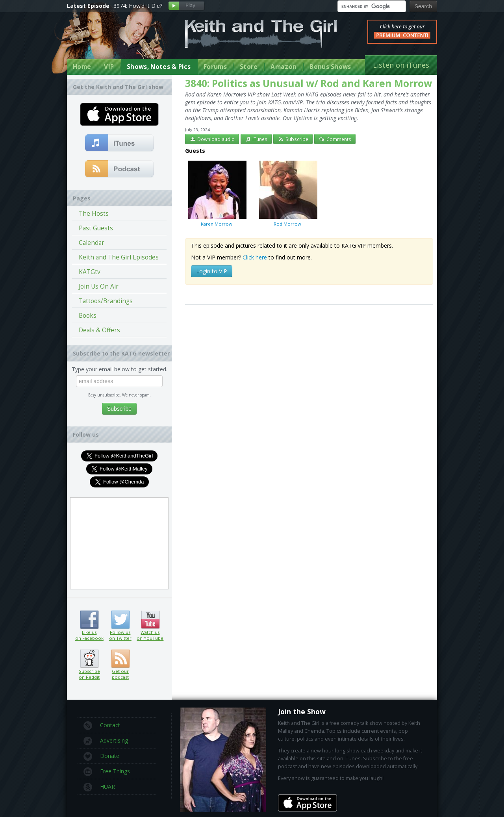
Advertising (106, 741)
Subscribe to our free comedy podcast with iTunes (120, 143)
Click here (255, 257)
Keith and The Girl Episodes (119, 257)
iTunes (256, 139)
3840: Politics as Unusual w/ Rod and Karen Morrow (309, 83)
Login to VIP (212, 271)
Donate (101, 756)
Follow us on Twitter (120, 620)
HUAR (99, 787)
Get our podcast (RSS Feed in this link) (120, 169)
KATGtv (90, 272)
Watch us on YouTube (150, 620)
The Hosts (94, 214)
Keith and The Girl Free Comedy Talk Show (261, 34)
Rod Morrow (287, 193)
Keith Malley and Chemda (113, 40)
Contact (102, 726)
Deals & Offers (99, 330)
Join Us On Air (99, 286)
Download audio (212, 139)
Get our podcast (120, 674)
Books (88, 316)
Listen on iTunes (401, 65)
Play (186, 6)
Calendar (92, 243)
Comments (335, 139)
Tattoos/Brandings (106, 301)
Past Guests (96, 228)
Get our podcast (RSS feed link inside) (120, 659)
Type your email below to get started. (120, 369)
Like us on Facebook (89, 620)
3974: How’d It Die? (138, 6)
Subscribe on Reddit (89, 659)
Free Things (107, 772)
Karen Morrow (217, 193)
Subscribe (293, 139)
